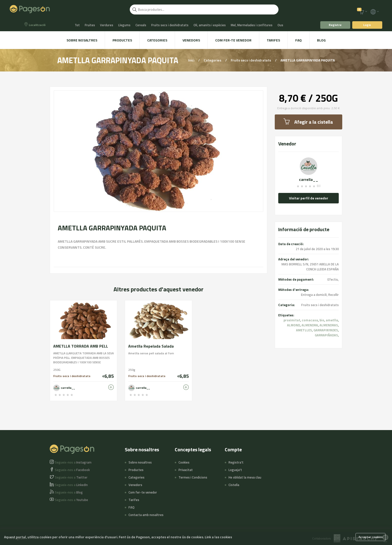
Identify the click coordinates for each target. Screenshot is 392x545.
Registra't (236, 462)
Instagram (73, 462)
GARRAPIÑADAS (326, 335)
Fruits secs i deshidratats (170, 25)
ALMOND (293, 325)
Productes (122, 40)
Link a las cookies (218, 537)
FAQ (298, 40)
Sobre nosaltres (82, 40)
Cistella (234, 485)
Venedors (191, 40)
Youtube (71, 500)
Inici (191, 60)
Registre (335, 25)
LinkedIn (71, 485)
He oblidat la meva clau (245, 477)
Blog (321, 40)
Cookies (184, 462)
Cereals (141, 25)
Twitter (71, 477)
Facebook (72, 470)
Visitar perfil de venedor (309, 198)
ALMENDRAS (329, 325)
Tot (77, 25)
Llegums (124, 25)
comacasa (310, 320)
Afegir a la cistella (308, 122)
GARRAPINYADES (326, 330)
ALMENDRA (310, 325)
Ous (280, 25)
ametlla (332, 320)
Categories (157, 40)
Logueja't (235, 470)
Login (367, 25)
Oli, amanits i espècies (210, 25)
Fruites (90, 25)
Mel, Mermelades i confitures (252, 25)
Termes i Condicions (193, 477)
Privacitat (186, 470)
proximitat (292, 320)
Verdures (107, 25)
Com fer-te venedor (233, 40)
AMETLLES (304, 330)
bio (322, 320)
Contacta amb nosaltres (146, 515)
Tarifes (273, 40)
